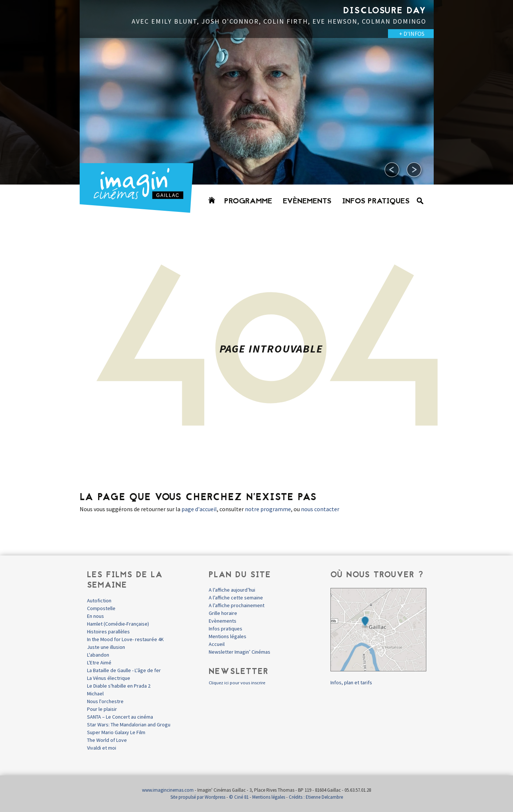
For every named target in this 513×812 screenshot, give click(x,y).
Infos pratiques (376, 202)
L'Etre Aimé (99, 663)
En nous (96, 616)
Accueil (217, 644)
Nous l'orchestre (105, 701)
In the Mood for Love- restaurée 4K (125, 639)
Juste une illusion (106, 647)
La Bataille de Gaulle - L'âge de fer (124, 670)
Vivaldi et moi (102, 748)
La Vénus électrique (109, 678)
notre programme (268, 509)
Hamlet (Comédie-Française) (118, 624)
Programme (248, 202)
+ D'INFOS (412, 34)
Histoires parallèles (108, 632)
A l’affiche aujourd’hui (232, 590)
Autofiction (99, 601)
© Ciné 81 (239, 797)
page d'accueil (199, 509)
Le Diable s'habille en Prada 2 (119, 686)
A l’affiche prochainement (237, 605)
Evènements (307, 202)
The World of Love (107, 740)
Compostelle (101, 608)
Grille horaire (223, 613)
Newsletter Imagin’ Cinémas (240, 652)
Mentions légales (228, 636)
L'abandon (98, 655)
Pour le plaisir (102, 709)
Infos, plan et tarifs (351, 682)
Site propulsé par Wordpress (198, 797)
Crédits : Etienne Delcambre (316, 797)
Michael (95, 694)
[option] (257, 92)
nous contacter (320, 509)
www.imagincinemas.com (168, 790)
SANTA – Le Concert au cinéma (120, 717)
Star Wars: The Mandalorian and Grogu (129, 725)
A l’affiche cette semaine (236, 598)
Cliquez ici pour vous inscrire (237, 683)
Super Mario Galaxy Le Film (116, 732)
